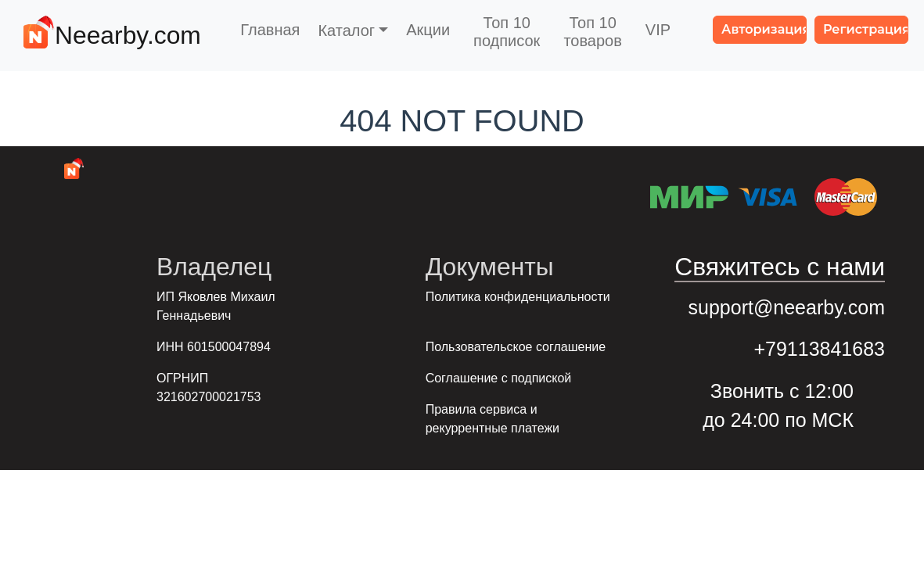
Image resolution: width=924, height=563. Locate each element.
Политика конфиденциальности (518, 297)
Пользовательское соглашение (516, 347)
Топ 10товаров (592, 32)
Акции (428, 30)
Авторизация (764, 29)
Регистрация (866, 29)
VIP (658, 30)
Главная (270, 30)
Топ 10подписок (507, 32)
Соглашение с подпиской (499, 378)
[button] (353, 30)
